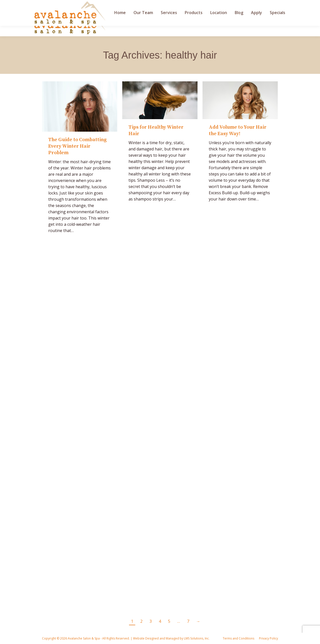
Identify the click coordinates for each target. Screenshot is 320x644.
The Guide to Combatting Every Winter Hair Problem (77, 146)
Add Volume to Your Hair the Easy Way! (238, 131)
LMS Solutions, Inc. (196, 638)
